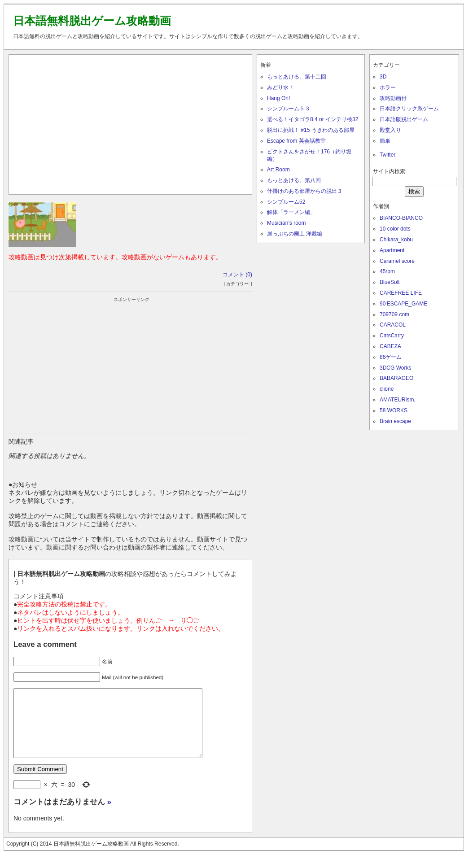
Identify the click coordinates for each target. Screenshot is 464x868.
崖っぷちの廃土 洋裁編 (295, 234)
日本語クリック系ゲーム (409, 109)
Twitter (387, 155)
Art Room (278, 170)
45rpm (387, 271)
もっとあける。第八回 (294, 180)
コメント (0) (237, 275)
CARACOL (393, 325)
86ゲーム (391, 357)
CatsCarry (392, 336)
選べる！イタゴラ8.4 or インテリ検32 (313, 119)
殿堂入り (390, 130)
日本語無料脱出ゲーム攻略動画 (92, 21)
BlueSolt (390, 282)
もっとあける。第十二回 (297, 77)
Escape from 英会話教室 (296, 141)
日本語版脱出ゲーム (404, 119)
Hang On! (278, 98)
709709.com (394, 314)
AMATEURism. (398, 400)
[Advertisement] (131, 122)
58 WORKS (394, 410)
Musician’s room (286, 223)
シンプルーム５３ (289, 109)
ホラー (388, 87)
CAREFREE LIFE (401, 293)
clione (387, 389)
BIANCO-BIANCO (401, 218)
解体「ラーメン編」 (291, 212)
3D (383, 77)
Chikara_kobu (396, 240)
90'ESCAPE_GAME (403, 304)
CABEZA (390, 346)
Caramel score (397, 261)
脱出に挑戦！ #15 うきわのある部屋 (311, 130)
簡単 (385, 141)
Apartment (392, 250)
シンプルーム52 (286, 202)
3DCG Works (395, 368)
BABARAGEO (396, 378)
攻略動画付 (393, 98)
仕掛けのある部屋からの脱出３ (305, 191)
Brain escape (395, 421)
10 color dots (395, 229)
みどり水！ (280, 87)
